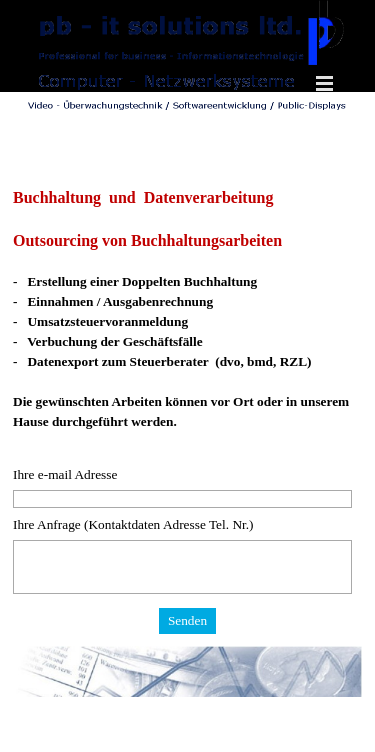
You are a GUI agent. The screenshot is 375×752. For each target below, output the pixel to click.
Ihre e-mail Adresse (65, 474)
